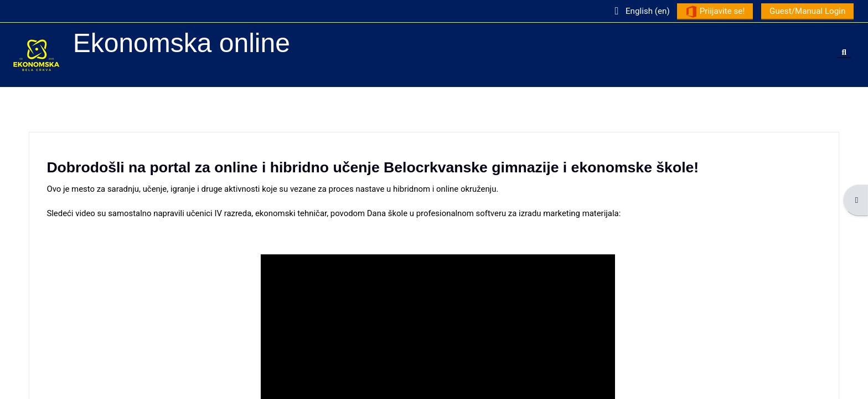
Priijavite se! (712, 12)
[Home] (37, 54)
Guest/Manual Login (804, 11)
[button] (637, 11)
